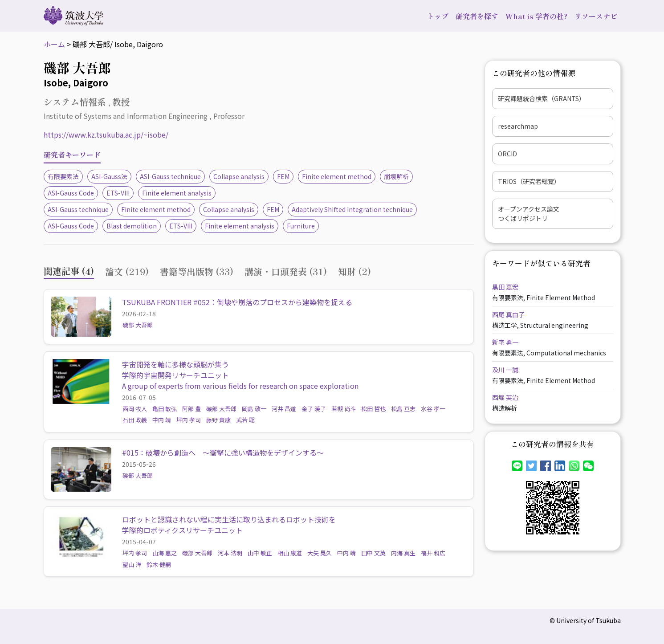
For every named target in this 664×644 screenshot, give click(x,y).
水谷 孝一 (433, 409)
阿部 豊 (191, 409)
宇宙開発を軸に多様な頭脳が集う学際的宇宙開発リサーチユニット (175, 370)
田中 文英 (373, 553)
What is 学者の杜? (536, 16)
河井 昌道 (284, 409)
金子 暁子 (314, 409)
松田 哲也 (373, 409)
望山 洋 (132, 565)
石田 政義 (135, 420)
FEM (283, 176)
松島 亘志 (403, 409)
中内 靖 (162, 420)
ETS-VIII (118, 193)
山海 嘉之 (165, 553)
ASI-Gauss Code (71, 193)
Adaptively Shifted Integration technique (352, 209)
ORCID (507, 154)
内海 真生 (403, 553)
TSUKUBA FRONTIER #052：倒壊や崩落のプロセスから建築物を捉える (237, 302)
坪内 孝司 (189, 420)
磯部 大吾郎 (138, 325)
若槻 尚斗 (344, 409)
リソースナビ (596, 16)
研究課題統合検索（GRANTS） (542, 98)
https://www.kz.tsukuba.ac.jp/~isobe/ (106, 135)
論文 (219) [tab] (127, 271)
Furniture (301, 226)
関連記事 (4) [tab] (69, 271)
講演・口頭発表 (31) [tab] (286, 271)
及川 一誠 (505, 370)
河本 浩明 (230, 553)
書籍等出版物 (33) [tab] (197, 271)
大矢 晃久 (320, 553)
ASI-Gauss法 (109, 176)
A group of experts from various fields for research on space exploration (240, 386)
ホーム (54, 44)
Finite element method (337, 176)
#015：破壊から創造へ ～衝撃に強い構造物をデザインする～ (223, 452)
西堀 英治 (505, 397)
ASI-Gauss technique (170, 176)
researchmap (518, 126)
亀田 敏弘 (165, 409)
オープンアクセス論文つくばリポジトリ (529, 214)
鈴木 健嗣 (159, 565)
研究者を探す (477, 16)
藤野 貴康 (218, 420)
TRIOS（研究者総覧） (529, 181)
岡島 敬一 (254, 409)
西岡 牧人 (135, 409)
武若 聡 (245, 420)
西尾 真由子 (508, 314)
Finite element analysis (177, 193)
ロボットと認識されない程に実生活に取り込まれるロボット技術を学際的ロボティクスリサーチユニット (229, 525)
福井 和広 (433, 553)
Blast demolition (132, 226)
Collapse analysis (239, 176)
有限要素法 (63, 176)
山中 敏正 (260, 553)
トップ (438, 16)
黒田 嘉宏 (505, 287)
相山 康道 (290, 553)
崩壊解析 (396, 176)
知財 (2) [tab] (354, 271)
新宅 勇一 (505, 342)
